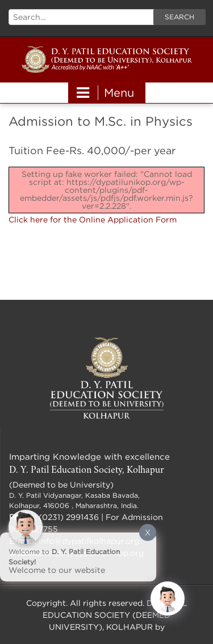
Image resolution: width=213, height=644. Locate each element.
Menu (105, 93)
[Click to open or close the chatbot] (168, 598)
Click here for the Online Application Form (93, 219)
